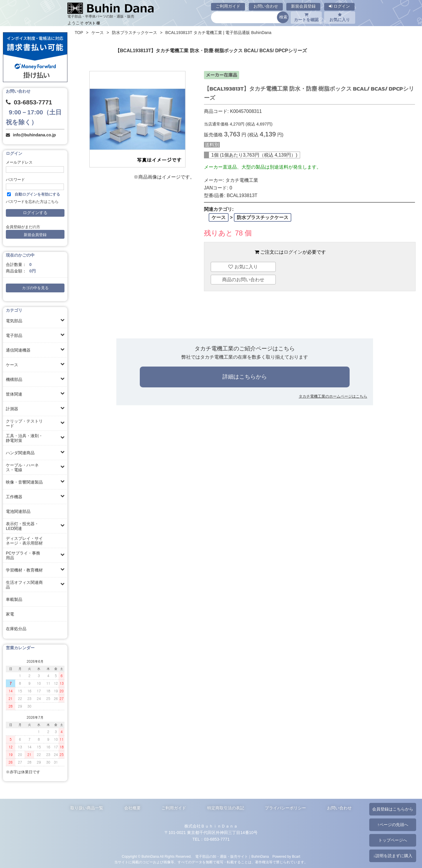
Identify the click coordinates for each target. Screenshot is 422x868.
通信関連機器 (18, 350)
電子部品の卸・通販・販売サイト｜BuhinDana (232, 857)
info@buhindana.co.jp (34, 135)
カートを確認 (306, 17)
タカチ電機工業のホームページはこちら (333, 396)
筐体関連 (14, 394)
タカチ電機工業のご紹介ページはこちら (245, 349)
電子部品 (14, 335)
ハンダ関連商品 (20, 453)
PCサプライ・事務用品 (23, 555)
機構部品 (14, 379)
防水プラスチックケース (135, 33)
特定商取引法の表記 (226, 808)
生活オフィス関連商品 (24, 585)
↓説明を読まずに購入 (393, 856)
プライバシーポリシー (285, 808)
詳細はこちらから (245, 377)
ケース (12, 365)
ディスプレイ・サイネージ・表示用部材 (24, 541)
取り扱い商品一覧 (87, 808)
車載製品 (14, 599)
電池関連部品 (18, 511)
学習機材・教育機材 (24, 570)
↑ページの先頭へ (393, 825)
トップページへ (393, 840)
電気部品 (14, 321)
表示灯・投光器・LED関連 (22, 526)
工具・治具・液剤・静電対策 (24, 438)
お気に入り (340, 17)
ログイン (339, 6)
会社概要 (132, 808)
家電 (10, 614)
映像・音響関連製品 (24, 482)
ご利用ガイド (228, 6)
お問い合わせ (266, 6)
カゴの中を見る (35, 288)
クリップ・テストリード (24, 423)
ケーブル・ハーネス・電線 (22, 467)
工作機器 (14, 497)
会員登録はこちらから (393, 809)
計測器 (12, 409)
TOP (79, 33)
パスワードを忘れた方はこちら (32, 202)
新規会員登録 (303, 6)
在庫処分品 (16, 629)
